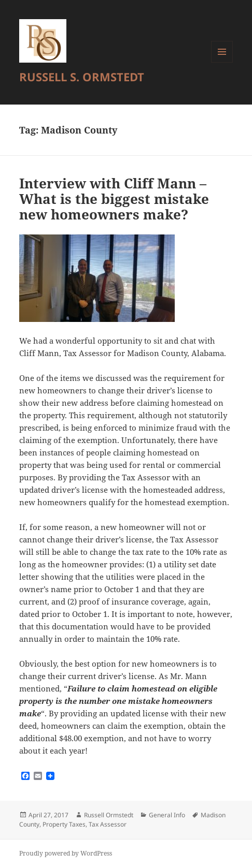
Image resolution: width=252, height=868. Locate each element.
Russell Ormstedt (109, 815)
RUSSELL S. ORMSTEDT (82, 77)
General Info (167, 815)
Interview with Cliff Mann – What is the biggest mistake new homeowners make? (114, 199)
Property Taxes (64, 824)
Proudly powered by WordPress (66, 853)
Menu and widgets (222, 62)
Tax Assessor (108, 824)
